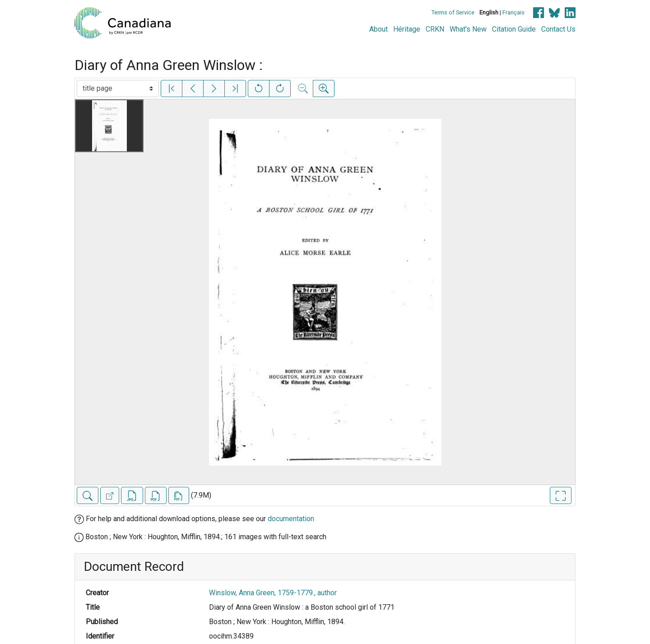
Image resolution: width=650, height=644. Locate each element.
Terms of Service (453, 12)
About (378, 29)
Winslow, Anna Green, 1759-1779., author (273, 593)
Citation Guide (514, 29)
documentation (291, 519)
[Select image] (118, 89)
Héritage (407, 29)
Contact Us (558, 29)
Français (513, 12)
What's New (468, 29)
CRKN (435, 29)
